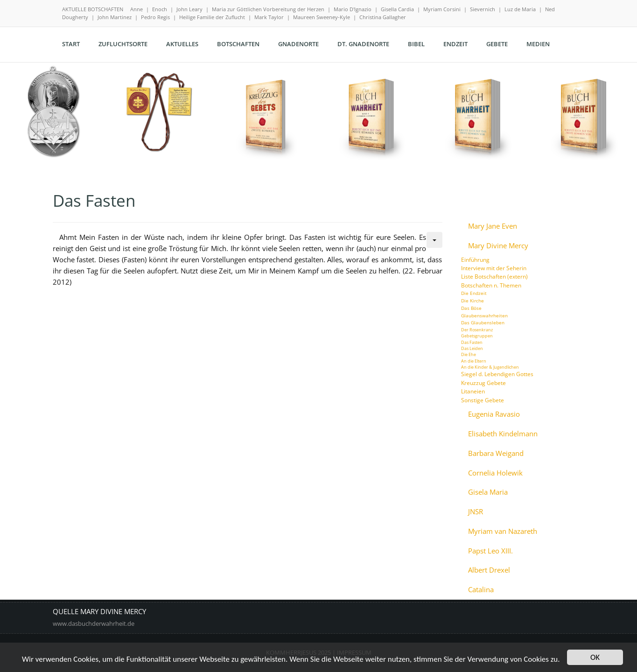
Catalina (481, 590)
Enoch (160, 9)
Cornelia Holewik (495, 473)
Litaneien (473, 391)
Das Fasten (472, 342)
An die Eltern (474, 361)
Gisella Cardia (397, 9)
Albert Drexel (489, 570)
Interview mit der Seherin (494, 268)
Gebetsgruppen (477, 336)
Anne (136, 9)
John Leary (189, 9)
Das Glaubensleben (483, 322)
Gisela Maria (488, 492)
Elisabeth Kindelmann (503, 434)
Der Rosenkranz (477, 330)
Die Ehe (469, 354)
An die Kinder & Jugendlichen (490, 367)
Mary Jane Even (493, 226)
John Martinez (115, 17)
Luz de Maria (520, 9)
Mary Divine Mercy (498, 246)
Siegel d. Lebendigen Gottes (497, 374)
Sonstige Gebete (483, 400)
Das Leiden (472, 348)
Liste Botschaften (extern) (494, 276)
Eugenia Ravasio (494, 414)
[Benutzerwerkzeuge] (434, 240)
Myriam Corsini (442, 9)
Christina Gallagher (383, 17)
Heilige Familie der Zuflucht (212, 17)
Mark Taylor (269, 17)
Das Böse (471, 308)
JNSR (476, 512)
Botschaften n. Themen (491, 285)
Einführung (475, 260)
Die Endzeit (474, 293)
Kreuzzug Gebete (483, 383)
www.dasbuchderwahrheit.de (94, 623)
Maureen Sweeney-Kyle (322, 17)
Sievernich (483, 9)
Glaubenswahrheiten (484, 315)
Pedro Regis (155, 17)
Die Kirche (472, 301)
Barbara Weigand (496, 453)
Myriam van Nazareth (503, 531)
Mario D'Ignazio (353, 9)
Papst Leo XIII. (490, 551)
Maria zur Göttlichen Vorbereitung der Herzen (268, 9)
